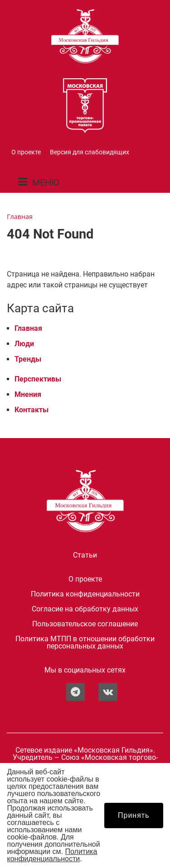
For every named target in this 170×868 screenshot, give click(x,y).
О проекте (26, 152)
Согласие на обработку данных (85, 609)
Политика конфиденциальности (85, 594)
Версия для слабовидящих (90, 152)
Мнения (28, 394)
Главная (28, 328)
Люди (24, 344)
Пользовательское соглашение (85, 624)
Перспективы (38, 379)
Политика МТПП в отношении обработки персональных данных (85, 643)
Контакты (32, 410)
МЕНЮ (46, 182)
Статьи (85, 555)
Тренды (28, 359)
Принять (134, 815)
